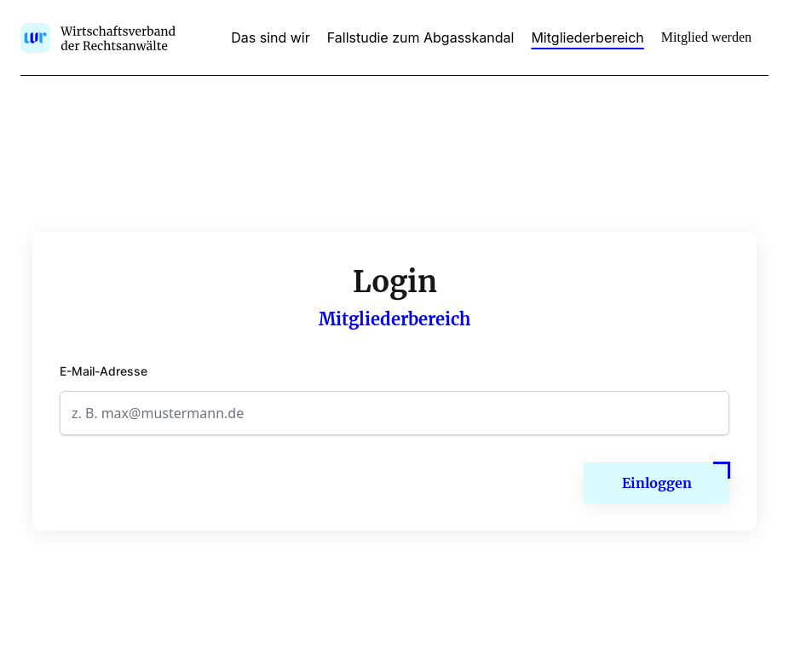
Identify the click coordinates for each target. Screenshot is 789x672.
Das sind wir (271, 37)
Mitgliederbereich (587, 37)
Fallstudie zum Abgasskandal (421, 37)
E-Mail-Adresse (104, 371)
